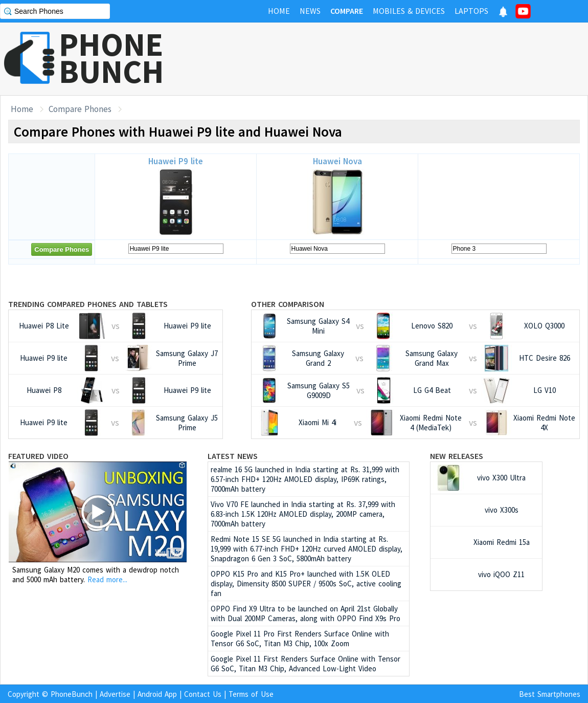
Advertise (115, 694)
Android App (157, 694)
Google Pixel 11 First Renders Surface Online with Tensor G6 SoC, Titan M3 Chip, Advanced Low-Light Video (306, 664)
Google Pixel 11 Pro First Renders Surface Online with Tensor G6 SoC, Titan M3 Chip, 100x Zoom (300, 639)
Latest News (233, 456)
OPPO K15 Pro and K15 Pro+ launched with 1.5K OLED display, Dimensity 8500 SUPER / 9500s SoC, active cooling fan (306, 584)
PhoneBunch (72, 694)
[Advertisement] (402, 59)
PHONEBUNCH (111, 58)
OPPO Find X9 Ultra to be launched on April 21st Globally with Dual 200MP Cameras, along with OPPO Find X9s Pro (306, 613)
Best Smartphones (550, 694)
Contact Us (203, 694)
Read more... (107, 579)
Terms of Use (251, 694)
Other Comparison (288, 304)
